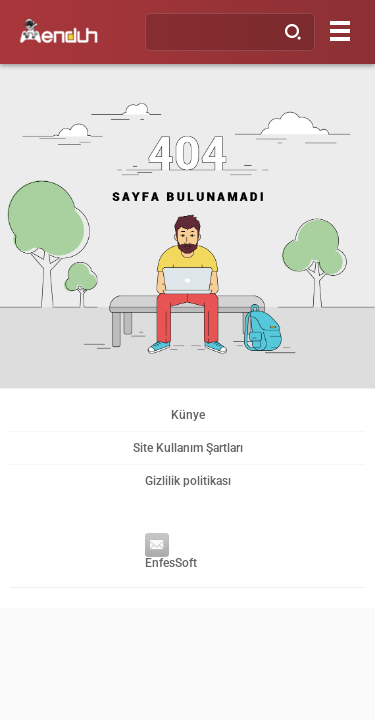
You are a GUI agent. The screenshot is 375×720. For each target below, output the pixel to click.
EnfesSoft (166, 554)
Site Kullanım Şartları (188, 448)
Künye (188, 415)
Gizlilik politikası (188, 481)
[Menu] (340, 30)
